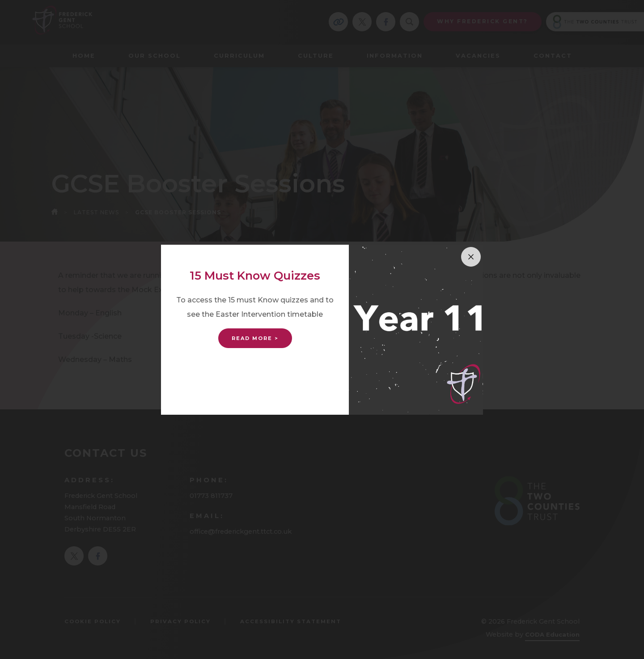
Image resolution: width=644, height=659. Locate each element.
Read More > (255, 338)
